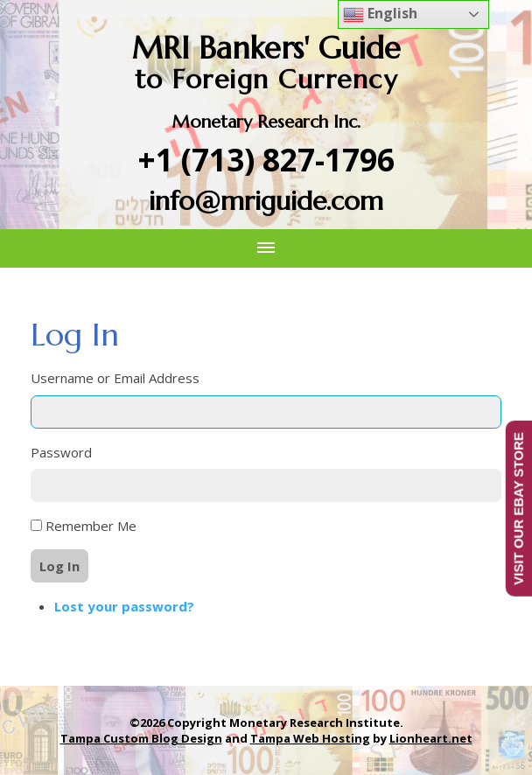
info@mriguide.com (266, 201)
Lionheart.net (431, 738)
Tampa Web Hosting (310, 738)
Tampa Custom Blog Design (141, 738)
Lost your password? (124, 606)
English (380, 14)
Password (61, 452)
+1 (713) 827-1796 (266, 160)
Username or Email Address (115, 378)
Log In (59, 566)
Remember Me (91, 526)
